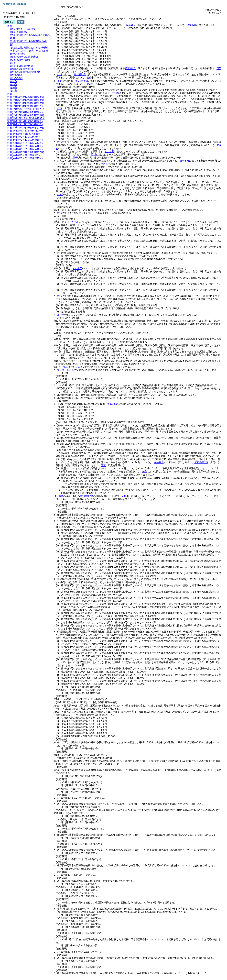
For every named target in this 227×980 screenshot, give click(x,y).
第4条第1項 (113, 404)
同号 (219, 68)
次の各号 (131, 25)
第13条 (67, 367)
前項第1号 (130, 68)
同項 (103, 465)
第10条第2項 (87, 496)
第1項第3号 (81, 81)
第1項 (60, 315)
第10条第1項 (201, 462)
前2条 (94, 155)
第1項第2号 (80, 74)
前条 (78, 367)
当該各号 (191, 25)
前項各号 (184, 161)
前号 (75, 158)
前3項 (60, 194)
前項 (60, 74)
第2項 (60, 81)
